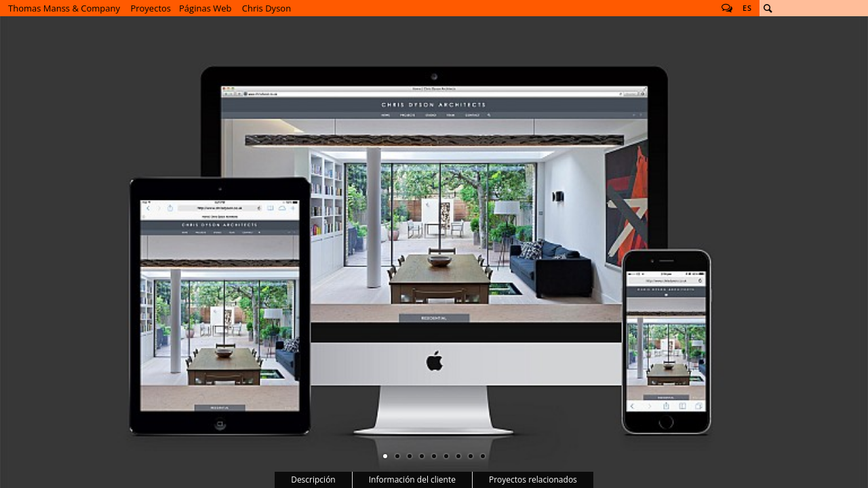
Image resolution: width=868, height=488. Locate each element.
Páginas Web (205, 8)
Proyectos (151, 8)
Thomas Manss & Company (64, 8)
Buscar (768, 8)
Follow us (727, 8)
